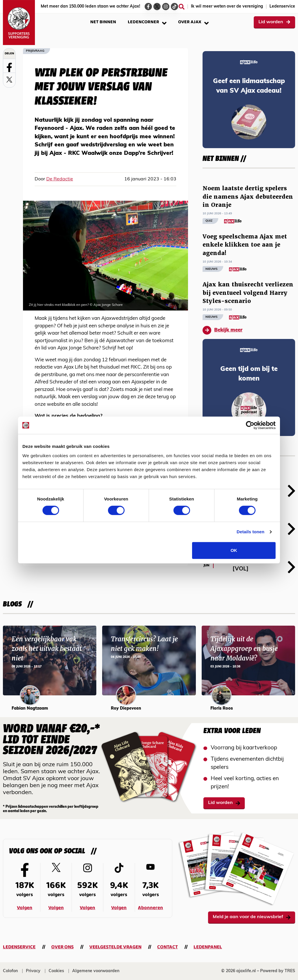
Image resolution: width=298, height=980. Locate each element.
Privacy (33, 971)
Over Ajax (193, 22)
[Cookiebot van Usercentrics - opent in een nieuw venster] (250, 425)
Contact (167, 947)
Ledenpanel (208, 947)
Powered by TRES (278, 971)
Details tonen (250, 532)
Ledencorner (147, 22)
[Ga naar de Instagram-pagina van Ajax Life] (166, 7)
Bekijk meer (222, 330)
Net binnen (103, 22)
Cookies (56, 971)
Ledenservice (282, 7)
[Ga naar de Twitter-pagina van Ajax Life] (157, 7)
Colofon (10, 971)
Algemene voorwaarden (96, 971)
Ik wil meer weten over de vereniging (227, 7)
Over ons (62, 947)
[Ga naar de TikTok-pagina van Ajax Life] (174, 7)
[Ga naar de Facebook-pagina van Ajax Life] (148, 7)
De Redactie (60, 179)
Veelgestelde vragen (115, 947)
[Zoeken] (182, 7)
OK (234, 550)
